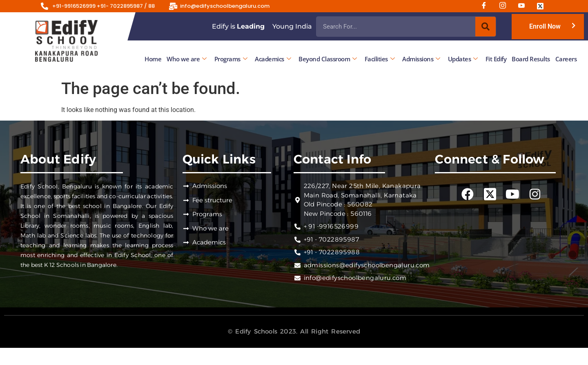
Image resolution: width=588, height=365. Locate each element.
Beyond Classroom (328, 59)
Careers (566, 59)
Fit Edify (496, 59)
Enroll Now (545, 26)
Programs (231, 59)
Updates (463, 59)
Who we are (187, 59)
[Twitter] (543, 6)
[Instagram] (506, 6)
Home (153, 59)
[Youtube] (524, 6)
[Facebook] (487, 6)
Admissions (421, 59)
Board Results (531, 59)
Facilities (380, 59)
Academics (273, 59)
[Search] (486, 27)
